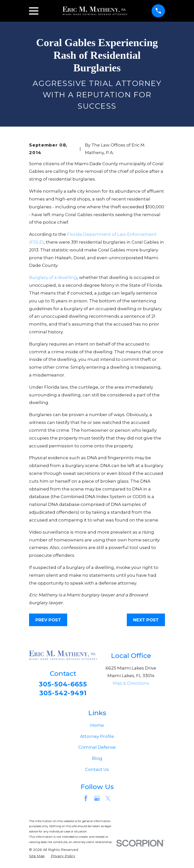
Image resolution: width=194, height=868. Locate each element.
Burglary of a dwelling (53, 277)
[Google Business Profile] (97, 800)
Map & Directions (131, 683)
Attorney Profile (97, 737)
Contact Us (97, 771)
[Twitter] (108, 800)
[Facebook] (86, 800)
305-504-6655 (63, 685)
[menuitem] (37, 857)
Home (97, 727)
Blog (97, 760)
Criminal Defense (97, 748)
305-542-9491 (63, 694)
